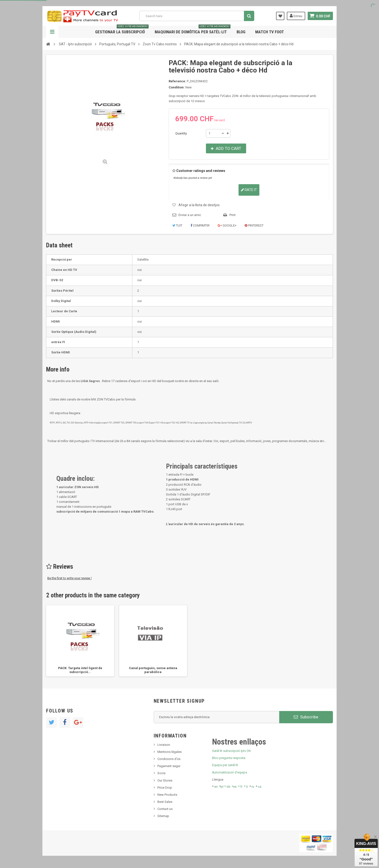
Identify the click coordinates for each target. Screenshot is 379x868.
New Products (167, 795)
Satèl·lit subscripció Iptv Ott (231, 751)
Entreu (296, 16)
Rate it (249, 190)
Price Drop (165, 788)
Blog (241, 32)
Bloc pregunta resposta (229, 758)
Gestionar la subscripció (122, 30)
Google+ (227, 225)
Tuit (177, 225)
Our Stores (165, 780)
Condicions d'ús (169, 759)
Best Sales (165, 802)
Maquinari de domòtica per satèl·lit (193, 30)
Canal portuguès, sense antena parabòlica (153, 670)
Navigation (52, 32)
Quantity (181, 133)
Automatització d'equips (230, 772)
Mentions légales (170, 752)
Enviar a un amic (190, 215)
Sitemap (163, 816)
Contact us (165, 809)
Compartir (200, 225)
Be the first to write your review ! (69, 578)
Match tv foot (270, 32)
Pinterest (254, 225)
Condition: (177, 87)
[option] (80, 641)
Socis (161, 773)
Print (233, 215)
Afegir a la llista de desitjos (199, 205)
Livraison (164, 745)
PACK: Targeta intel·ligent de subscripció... (80, 670)
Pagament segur (169, 766)
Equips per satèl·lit (225, 765)
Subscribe (306, 717)
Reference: (177, 81)
